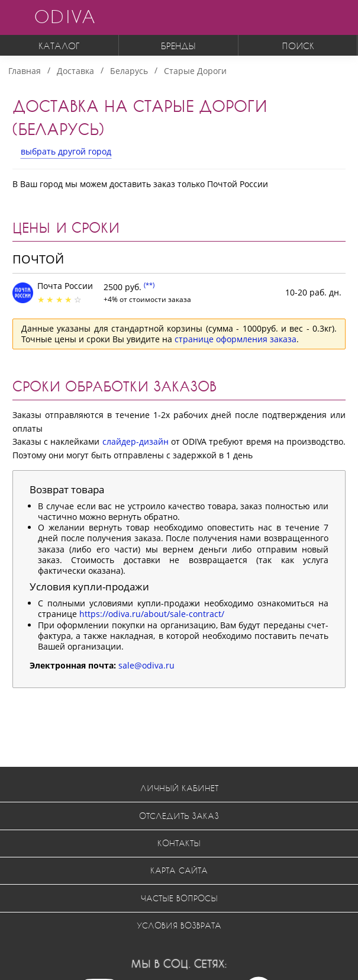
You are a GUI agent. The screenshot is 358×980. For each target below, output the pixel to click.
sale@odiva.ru (146, 665)
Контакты (179, 843)
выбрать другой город (66, 151)
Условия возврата (179, 925)
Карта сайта (179, 870)
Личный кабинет (179, 788)
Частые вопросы (179, 898)
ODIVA (64, 16)
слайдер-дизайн (136, 441)
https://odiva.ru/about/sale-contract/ (152, 614)
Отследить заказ (179, 816)
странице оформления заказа (236, 339)
